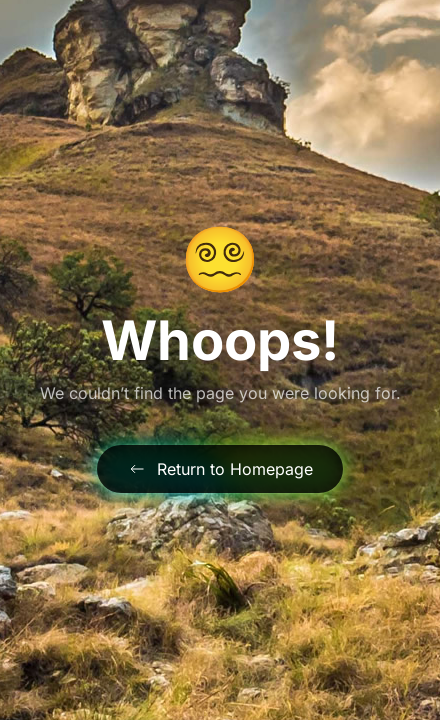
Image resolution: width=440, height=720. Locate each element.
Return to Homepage (220, 469)
